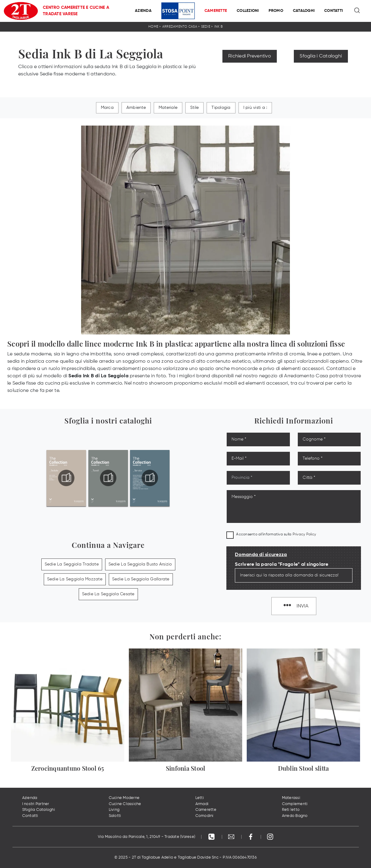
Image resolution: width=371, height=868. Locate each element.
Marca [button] (107, 108)
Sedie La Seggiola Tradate (72, 564)
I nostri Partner (36, 804)
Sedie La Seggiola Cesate (108, 594)
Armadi (202, 804)
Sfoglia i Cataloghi (321, 56)
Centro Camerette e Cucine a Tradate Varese (76, 11)
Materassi (291, 798)
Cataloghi (304, 11)
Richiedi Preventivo (250, 56)
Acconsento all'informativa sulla (276, 534)
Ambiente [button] (136, 108)
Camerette (216, 11)
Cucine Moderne (124, 798)
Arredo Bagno (295, 816)
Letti (200, 798)
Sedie (206, 27)
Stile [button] (194, 108)
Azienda (143, 11)
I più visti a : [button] (255, 108)
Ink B (218, 27)
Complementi (295, 804)
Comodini (204, 816)
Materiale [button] (168, 108)
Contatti (333, 11)
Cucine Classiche (125, 804)
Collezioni (248, 11)
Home (153, 27)
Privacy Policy (304, 534)
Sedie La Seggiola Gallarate (141, 579)
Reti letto (291, 810)
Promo (276, 11)
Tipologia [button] (221, 108)
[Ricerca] (357, 11)
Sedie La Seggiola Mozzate (75, 579)
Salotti (115, 816)
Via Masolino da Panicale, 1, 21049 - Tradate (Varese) (146, 837)
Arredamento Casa (180, 27)
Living (114, 810)
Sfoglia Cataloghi (39, 810)
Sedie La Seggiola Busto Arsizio (140, 564)
